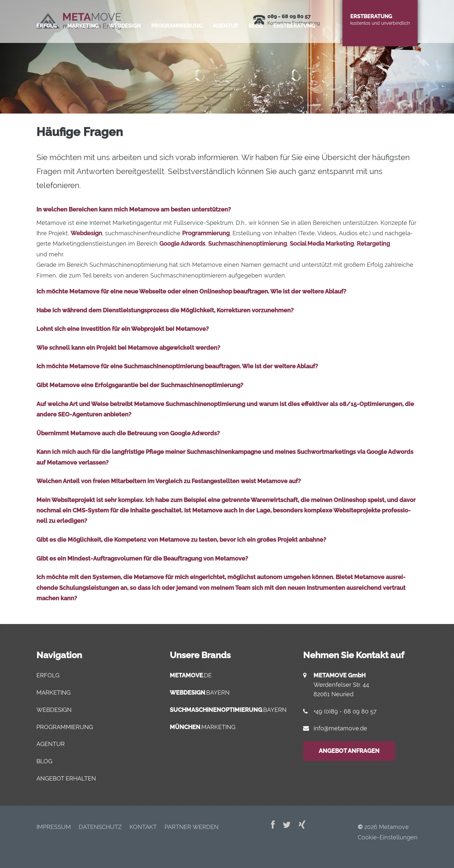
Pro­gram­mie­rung (177, 54)
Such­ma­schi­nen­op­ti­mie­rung (247, 244)
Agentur (51, 744)
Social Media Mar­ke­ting (322, 244)
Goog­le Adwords (182, 244)
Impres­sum (54, 827)
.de (191, 675)
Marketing (53, 692)
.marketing (203, 727)
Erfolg (47, 54)
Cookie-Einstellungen (388, 837)
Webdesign (54, 710)
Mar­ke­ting (83, 54)
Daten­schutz (100, 827)
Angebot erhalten (66, 778)
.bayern (200, 692)
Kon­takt (143, 827)
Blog (256, 54)
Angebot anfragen (349, 751)
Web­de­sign (125, 54)
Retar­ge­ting (373, 244)
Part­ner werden (192, 827)
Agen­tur (225, 54)
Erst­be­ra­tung (294, 54)
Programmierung (65, 727)
